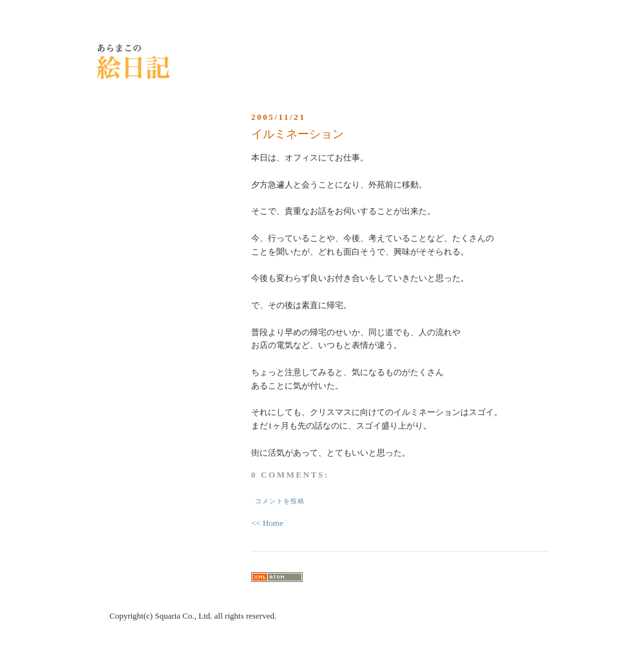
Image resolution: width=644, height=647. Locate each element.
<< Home (267, 523)
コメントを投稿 (280, 501)
